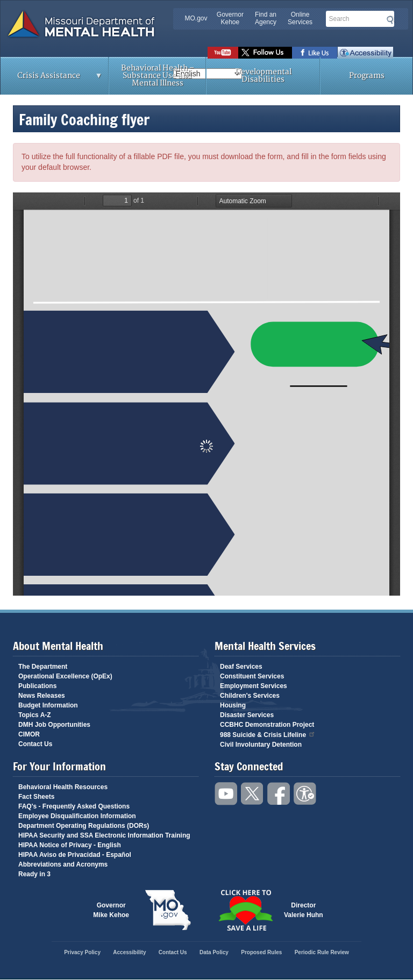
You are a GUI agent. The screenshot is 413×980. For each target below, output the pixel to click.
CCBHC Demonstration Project (267, 725)
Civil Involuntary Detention (261, 745)
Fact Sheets (36, 797)
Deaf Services (241, 667)
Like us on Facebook (315, 53)
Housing (233, 705)
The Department (43, 667)
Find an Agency (266, 18)
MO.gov (196, 18)
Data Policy (214, 952)
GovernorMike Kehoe (111, 910)
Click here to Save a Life (245, 910)
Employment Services (254, 686)
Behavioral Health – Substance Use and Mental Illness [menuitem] (158, 76)
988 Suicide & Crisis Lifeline (268, 734)
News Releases (42, 696)
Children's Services (250, 696)
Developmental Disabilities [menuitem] (263, 76)
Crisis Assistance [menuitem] (52, 79)
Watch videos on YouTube (223, 53)
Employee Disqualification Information (77, 816)
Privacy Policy (82, 952)
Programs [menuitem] (367, 76)
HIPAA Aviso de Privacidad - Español (75, 855)
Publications (37, 686)
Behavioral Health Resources (63, 787)
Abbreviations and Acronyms (63, 864)
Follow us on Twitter (265, 53)
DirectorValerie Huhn (304, 910)
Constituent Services (252, 676)
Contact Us (35, 744)
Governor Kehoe (230, 18)
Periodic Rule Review (322, 952)
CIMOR (29, 734)
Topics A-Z (35, 715)
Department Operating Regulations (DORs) (84, 826)
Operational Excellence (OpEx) (65, 676)
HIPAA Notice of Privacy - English (70, 845)
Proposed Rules (261, 952)
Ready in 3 (34, 874)
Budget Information (48, 705)
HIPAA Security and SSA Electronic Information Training (104, 835)
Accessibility (365, 53)
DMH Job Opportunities (54, 725)
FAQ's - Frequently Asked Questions (74, 806)
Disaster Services (247, 715)
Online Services (300, 18)
